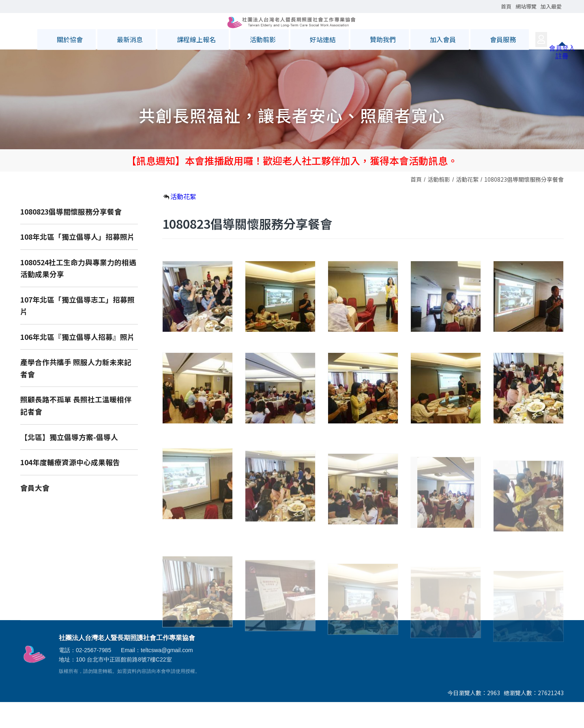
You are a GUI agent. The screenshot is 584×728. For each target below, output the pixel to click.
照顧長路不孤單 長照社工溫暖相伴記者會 (76, 431)
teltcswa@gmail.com (167, 676)
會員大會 (35, 514)
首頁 (416, 205)
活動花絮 (467, 205)
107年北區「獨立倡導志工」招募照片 (77, 332)
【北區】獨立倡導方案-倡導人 (69, 463)
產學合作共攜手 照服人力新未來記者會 (76, 394)
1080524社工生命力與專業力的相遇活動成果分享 (78, 294)
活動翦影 (439, 205)
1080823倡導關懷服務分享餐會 (524, 205)
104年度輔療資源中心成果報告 (70, 488)
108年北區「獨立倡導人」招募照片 (77, 263)
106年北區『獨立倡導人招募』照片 (77, 363)
